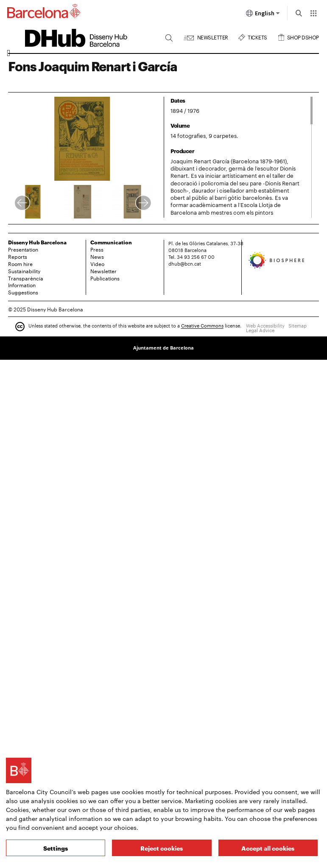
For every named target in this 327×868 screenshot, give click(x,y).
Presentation (23, 249)
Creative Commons (202, 326)
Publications (105, 278)
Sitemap (298, 325)
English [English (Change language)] (263, 15)
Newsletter (213, 36)
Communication (111, 242)
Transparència (26, 278)
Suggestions (23, 292)
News (97, 256)
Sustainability (24, 271)
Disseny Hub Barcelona (37, 242)
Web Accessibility (265, 325)
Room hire (20, 263)
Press (97, 249)
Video (97, 263)
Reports (18, 256)
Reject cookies (162, 848)
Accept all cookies (268, 848)
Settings (56, 848)
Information (22, 285)
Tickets (257, 36)
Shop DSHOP (303, 36)
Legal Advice (260, 330)
